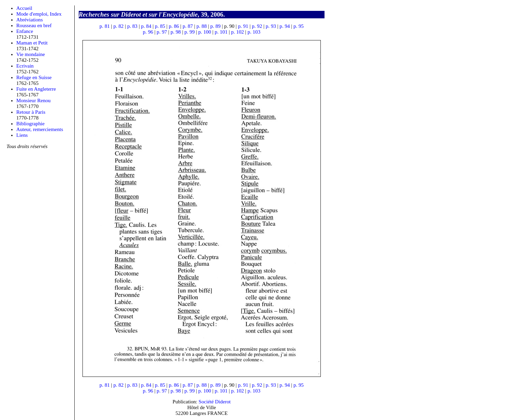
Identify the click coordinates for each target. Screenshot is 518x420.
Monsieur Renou (33, 101)
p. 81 (105, 26)
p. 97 (162, 32)
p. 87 (188, 26)
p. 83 (132, 26)
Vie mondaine (31, 54)
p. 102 (238, 32)
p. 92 (257, 26)
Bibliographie (30, 124)
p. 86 (174, 26)
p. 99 (189, 32)
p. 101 (221, 32)
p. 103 (254, 32)
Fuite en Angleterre (36, 89)
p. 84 (146, 26)
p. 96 (148, 32)
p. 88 (202, 26)
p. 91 (243, 26)
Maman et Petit (32, 43)
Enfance (25, 31)
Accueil (24, 8)
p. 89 (216, 26)
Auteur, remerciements (40, 129)
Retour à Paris (31, 112)
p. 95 (298, 26)
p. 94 (285, 26)
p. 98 (175, 32)
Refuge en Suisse (34, 77)
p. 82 (118, 26)
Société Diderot (215, 402)
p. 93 (271, 26)
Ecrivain (25, 66)
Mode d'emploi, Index (39, 14)
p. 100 (205, 32)
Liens (22, 135)
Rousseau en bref (34, 25)
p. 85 (160, 26)
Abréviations (30, 20)
